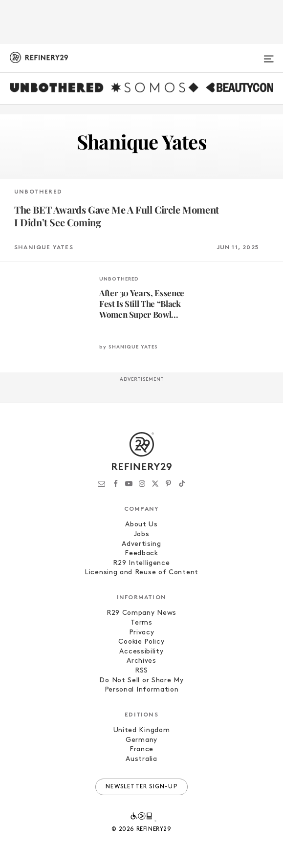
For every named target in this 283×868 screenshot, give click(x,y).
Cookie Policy (141, 642)
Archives (141, 661)
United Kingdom (142, 730)
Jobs (142, 534)
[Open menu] (269, 55)
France (141, 749)
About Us (141, 525)
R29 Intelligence (141, 563)
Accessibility (141, 652)
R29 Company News (141, 613)
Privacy (142, 633)
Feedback (141, 553)
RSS (141, 671)
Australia (141, 759)
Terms (141, 623)
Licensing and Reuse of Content (141, 573)
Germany (141, 740)
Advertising (141, 544)
